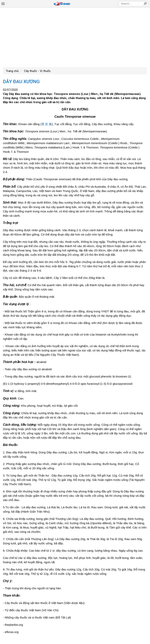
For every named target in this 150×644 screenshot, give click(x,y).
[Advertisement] (75, 37)
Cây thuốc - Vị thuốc (37, 71)
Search (145, 4)
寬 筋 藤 (47, 124)
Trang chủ (12, 71)
